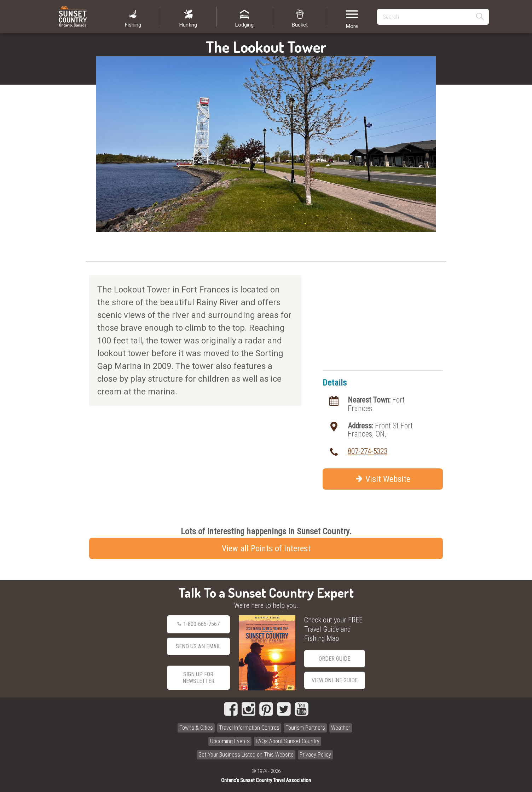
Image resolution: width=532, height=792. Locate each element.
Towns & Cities (196, 728)
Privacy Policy (315, 755)
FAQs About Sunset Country (288, 741)
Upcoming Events (230, 741)
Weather (341, 728)
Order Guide (334, 659)
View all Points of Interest (266, 548)
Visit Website (383, 479)
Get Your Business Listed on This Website (246, 755)
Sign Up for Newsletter (198, 678)
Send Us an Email (198, 646)
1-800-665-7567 (198, 624)
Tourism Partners (305, 728)
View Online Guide (335, 680)
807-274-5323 (368, 451)
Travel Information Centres (249, 728)
